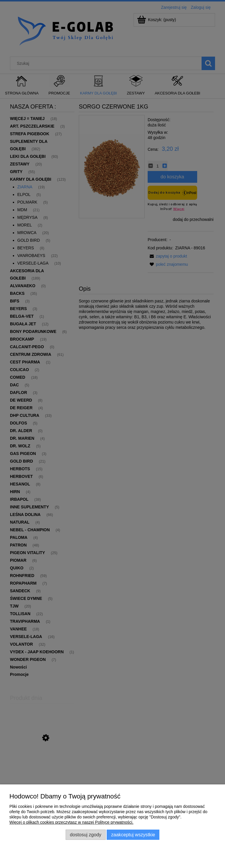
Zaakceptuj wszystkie (133, 835)
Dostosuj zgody (86, 835)
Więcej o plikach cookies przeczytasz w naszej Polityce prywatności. (71, 822)
